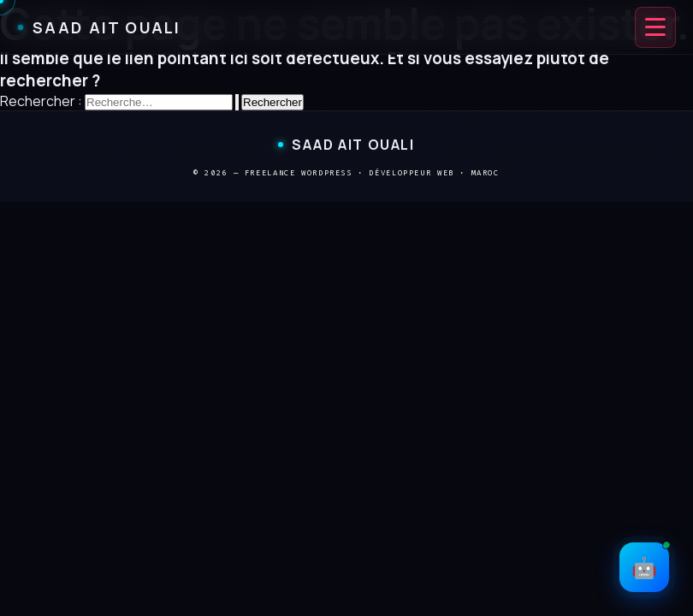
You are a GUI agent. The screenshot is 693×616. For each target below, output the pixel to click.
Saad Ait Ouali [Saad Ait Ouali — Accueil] (99, 27)
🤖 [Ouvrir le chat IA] (650, 562)
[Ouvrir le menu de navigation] (655, 27)
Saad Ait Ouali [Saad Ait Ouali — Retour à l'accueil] (346, 145)
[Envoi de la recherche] (237, 102)
